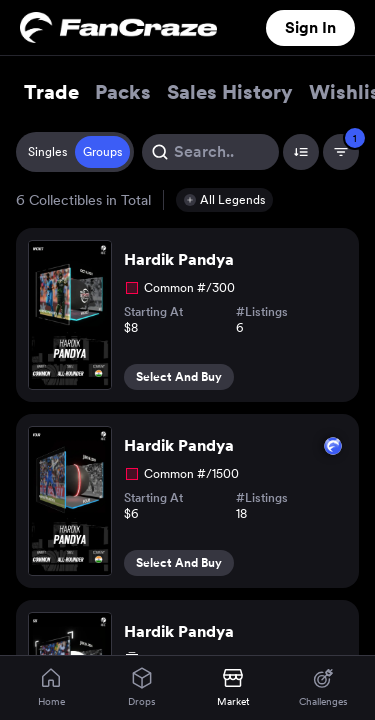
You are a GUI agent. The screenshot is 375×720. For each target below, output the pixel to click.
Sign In (310, 27)
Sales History (230, 92)
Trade (51, 92)
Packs (123, 92)
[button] (224, 200)
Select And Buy (179, 377)
